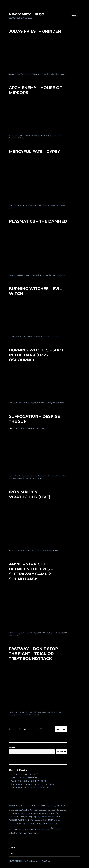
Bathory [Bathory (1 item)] (11, 810)
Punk (37, 275)
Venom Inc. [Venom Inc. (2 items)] (46, 829)
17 (42, 729)
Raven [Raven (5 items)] (50, 820)
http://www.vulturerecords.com (30, 429)
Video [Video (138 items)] (56, 829)
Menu (75, 16)
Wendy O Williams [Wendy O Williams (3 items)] (31, 833)
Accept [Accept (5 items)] (12, 806)
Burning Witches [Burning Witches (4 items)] (22, 810)
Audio (25, 74)
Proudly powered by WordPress (38, 861)
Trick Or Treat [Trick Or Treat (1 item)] (23, 829)
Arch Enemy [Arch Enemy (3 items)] (51, 806)
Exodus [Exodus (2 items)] (29, 813)
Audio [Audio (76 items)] (62, 805)
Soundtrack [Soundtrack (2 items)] (28, 824)
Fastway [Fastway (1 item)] (36, 814)
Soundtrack (46, 633)
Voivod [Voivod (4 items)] (12, 833)
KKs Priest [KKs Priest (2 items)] (56, 817)
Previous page (58, 732)
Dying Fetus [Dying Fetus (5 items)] (14, 813)
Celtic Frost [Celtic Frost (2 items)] (43, 810)
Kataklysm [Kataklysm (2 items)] (23, 817)
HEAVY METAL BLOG (27, 14)
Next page (64, 732)
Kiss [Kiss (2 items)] (50, 817)
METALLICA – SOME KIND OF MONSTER (30, 788)
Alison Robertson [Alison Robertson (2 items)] (34, 806)
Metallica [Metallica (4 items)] (13, 820)
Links (11, 854)
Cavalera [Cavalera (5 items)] (34, 810)
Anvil (59, 633)
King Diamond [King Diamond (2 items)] (42, 817)
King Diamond (59, 205)
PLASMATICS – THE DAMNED (38, 221)
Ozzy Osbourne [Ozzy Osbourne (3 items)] (36, 820)
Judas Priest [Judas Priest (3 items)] (14, 817)
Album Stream (29, 476)
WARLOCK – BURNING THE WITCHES (29, 781)
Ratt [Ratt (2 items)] (45, 820)
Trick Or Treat (30, 715)
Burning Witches (47, 336)
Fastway (12, 715)
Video (40, 74)
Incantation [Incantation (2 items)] (43, 813)
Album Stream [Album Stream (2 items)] (21, 806)
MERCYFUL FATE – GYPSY (34, 152)
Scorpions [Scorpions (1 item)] (57, 820)
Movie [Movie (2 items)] (27, 820)
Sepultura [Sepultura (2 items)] (12, 824)
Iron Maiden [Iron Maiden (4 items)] (54, 813)
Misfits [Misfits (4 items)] (21, 820)
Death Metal (36, 135)
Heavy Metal (32, 74)
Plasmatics (56, 275)
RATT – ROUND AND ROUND (25, 778)
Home (12, 848)
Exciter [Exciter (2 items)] (23, 813)
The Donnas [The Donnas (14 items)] (51, 824)
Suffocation (33, 478)
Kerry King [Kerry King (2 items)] (32, 817)
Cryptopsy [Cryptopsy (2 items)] (52, 810)
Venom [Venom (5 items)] (38, 829)
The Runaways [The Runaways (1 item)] (13, 829)
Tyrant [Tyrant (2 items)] (31, 829)
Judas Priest (54, 74)
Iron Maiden (48, 550)
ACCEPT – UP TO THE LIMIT (24, 774)
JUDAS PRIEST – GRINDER (35, 31)
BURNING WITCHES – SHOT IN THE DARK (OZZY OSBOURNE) (36, 355)
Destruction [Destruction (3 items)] (61, 810)
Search (12, 748)
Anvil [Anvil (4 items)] (43, 806)
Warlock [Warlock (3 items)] (19, 833)
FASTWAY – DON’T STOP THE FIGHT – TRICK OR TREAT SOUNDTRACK (33, 654)
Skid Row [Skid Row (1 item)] (20, 824)
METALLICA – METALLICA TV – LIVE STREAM (33, 784)
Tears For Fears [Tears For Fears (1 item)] (38, 824)
